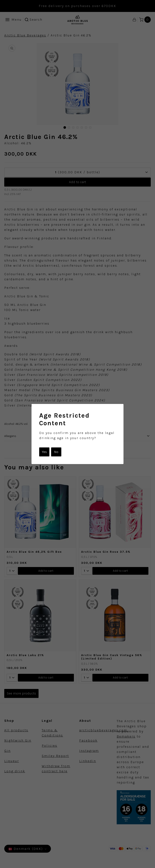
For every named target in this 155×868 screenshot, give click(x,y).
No (56, 452)
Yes (44, 452)
